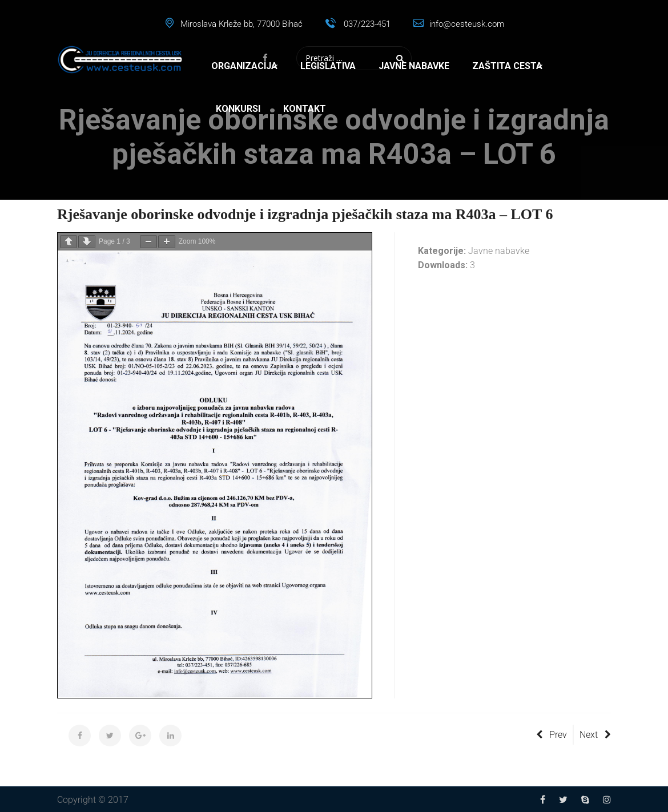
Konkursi (238, 109)
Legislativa (328, 66)
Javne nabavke (414, 66)
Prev (552, 735)
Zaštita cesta (507, 66)
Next (595, 735)
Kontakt (305, 109)
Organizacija (244, 66)
